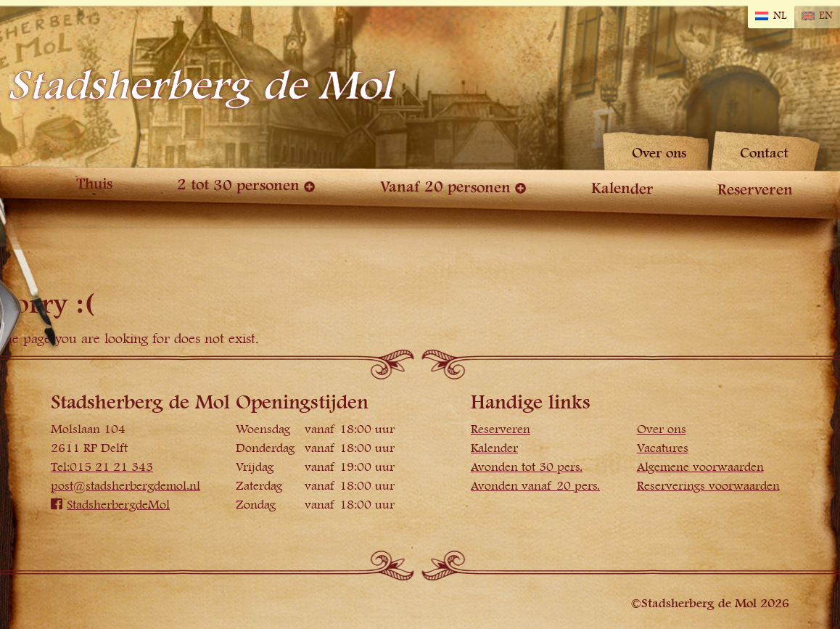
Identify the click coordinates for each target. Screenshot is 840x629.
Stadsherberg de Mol (200, 86)
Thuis (94, 184)
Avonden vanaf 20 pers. (535, 486)
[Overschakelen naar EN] (817, 16)
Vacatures (663, 448)
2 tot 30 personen (238, 185)
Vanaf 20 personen (445, 188)
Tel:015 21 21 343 (102, 467)
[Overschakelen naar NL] (771, 16)
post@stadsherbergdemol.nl (125, 486)
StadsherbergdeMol (110, 505)
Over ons (659, 153)
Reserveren (755, 190)
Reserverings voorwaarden (708, 486)
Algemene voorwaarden (700, 467)
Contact (764, 153)
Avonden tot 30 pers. (527, 467)
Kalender (622, 189)
